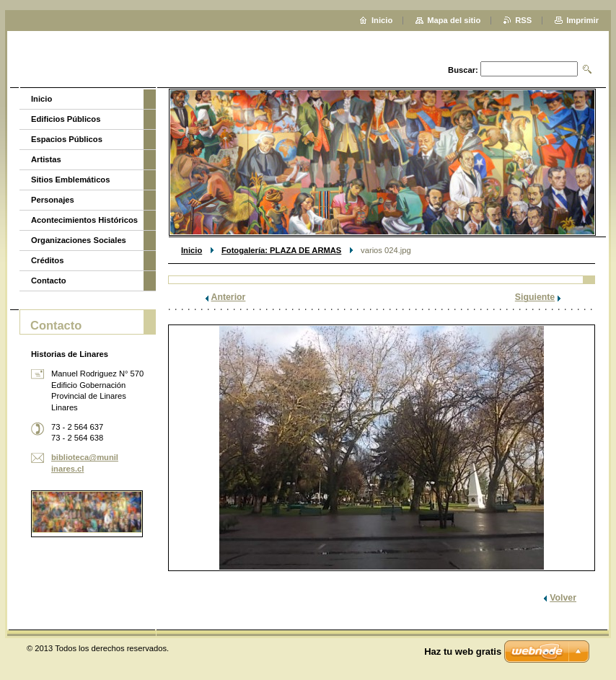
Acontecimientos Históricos (84, 220)
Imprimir (582, 20)
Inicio (192, 250)
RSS (523, 20)
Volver (563, 598)
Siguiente (535, 297)
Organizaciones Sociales (79, 240)
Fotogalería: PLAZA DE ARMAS (281, 250)
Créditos (47, 260)
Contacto (48, 281)
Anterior (229, 297)
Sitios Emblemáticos (70, 180)
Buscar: (463, 70)
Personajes (53, 200)
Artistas (46, 159)
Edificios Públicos (66, 119)
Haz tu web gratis (463, 652)
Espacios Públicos (67, 139)
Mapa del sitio (454, 20)
